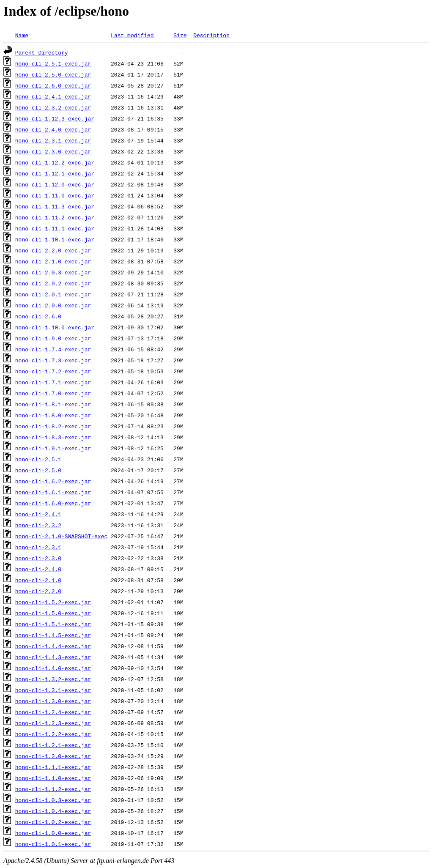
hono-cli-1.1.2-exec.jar (53, 789)
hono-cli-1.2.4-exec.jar (53, 712)
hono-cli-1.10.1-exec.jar (55, 239)
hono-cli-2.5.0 (38, 470)
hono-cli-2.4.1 (38, 514)
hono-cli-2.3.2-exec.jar (53, 107)
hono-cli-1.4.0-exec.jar (53, 668)
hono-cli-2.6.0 (38, 316)
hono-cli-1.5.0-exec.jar (53, 613)
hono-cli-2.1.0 (38, 580)
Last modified (132, 35)
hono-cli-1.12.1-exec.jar (55, 173)
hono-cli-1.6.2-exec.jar (53, 481)
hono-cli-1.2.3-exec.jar (53, 723)
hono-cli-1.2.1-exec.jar (53, 745)
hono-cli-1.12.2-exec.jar (55, 162)
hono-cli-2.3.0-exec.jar (53, 151)
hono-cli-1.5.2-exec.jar (53, 602)
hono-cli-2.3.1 (38, 547)
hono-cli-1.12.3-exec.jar (55, 118)
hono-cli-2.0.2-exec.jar (53, 283)
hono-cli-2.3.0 (38, 558)
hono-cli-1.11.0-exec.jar (55, 195)
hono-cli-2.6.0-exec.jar (53, 85)
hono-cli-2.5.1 (38, 459)
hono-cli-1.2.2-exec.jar (53, 734)
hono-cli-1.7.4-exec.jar (53, 349)
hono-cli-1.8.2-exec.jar (53, 426)
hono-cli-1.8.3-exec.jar (53, 437)
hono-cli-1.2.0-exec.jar (53, 756)
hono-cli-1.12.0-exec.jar (55, 184)
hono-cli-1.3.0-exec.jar (53, 701)
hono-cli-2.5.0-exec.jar (53, 74)
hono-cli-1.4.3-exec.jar (53, 657)
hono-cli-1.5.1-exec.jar (53, 624)
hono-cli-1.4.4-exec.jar (53, 646)
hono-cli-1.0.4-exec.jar (53, 811)
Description (211, 35)
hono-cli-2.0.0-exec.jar (53, 305)
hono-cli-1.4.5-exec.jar (53, 635)
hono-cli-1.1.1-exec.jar (53, 767)
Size (180, 35)
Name (22, 35)
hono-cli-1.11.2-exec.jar (55, 217)
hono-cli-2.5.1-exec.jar (53, 63)
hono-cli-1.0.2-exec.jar (53, 822)
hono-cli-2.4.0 (38, 569)
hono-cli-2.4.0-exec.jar (53, 129)
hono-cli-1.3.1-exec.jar (53, 690)
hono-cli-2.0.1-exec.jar (53, 294)
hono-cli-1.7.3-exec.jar (53, 360)
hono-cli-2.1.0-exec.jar (53, 261)
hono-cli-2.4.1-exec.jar (53, 96)
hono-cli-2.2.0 (38, 591)
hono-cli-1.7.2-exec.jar (53, 371)
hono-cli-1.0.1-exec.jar (53, 844)
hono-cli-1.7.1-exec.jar (53, 382)
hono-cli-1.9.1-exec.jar (53, 448)
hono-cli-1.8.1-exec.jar (53, 404)
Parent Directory (42, 52)
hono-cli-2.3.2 (38, 525)
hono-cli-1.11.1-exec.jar (55, 228)
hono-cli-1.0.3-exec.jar (53, 800)
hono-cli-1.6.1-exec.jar (53, 492)
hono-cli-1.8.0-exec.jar (53, 415)
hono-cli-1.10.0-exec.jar (55, 327)
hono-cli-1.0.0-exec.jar (53, 833)
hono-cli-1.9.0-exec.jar (53, 338)
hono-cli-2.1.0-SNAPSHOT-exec (61, 536)
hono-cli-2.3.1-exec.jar (53, 140)
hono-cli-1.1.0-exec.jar (53, 778)
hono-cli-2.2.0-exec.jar (53, 250)
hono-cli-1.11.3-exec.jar (55, 206)
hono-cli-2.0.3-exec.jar (53, 272)
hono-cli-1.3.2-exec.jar (53, 679)
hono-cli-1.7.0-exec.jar (53, 393)
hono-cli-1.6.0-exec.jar (53, 503)
